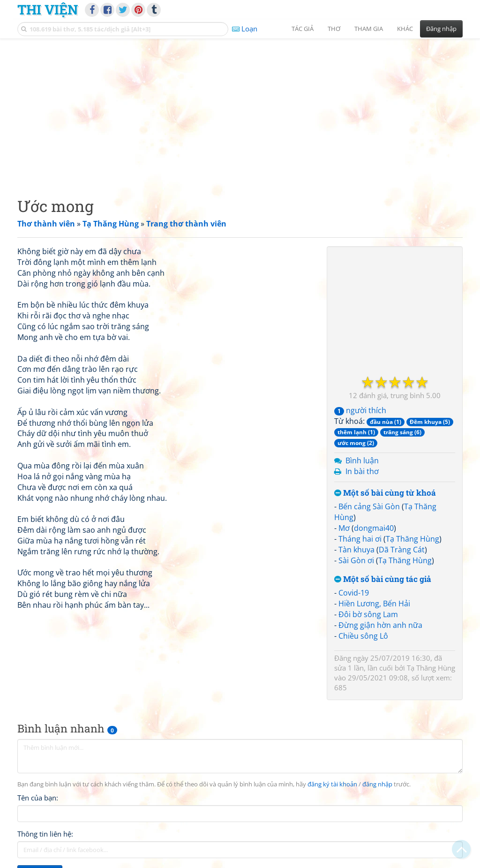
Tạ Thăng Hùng (412, 539)
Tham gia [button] (369, 29)
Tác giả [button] (303, 29)
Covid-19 (354, 593)
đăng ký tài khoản (332, 784)
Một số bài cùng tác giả (383, 579)
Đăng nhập (441, 29)
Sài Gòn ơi (356, 560)
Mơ (344, 528)
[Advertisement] (240, 110)
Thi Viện (48, 9)
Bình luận (362, 460)
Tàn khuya (356, 550)
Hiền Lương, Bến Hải (374, 604)
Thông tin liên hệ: (45, 834)
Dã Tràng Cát (402, 550)
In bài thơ (362, 471)
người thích (360, 410)
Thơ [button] (334, 29)
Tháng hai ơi (360, 539)
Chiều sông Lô (363, 636)
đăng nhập (377, 784)
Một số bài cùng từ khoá (385, 493)
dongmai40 (374, 528)
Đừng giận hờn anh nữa (380, 625)
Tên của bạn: (38, 798)
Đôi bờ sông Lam (368, 614)
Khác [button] (405, 29)
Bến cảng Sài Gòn (369, 506)
